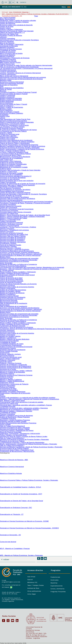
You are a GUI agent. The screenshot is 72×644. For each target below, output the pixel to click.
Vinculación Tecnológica (8, 205)
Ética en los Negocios (7, 43)
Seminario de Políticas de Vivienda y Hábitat (15, 429)
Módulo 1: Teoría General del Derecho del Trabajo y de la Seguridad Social (25, 215)
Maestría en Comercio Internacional (12, 467)
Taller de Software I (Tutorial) (10, 112)
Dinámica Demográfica (8, 386)
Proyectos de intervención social (11, 357)
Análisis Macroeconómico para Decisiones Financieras (18, 423)
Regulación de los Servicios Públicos (12, 441)
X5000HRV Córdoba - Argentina (36, 637)
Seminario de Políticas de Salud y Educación (15, 428)
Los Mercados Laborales (8, 136)
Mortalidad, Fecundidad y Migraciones (13, 392)
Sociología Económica (7, 285)
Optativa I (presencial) (7, 97)
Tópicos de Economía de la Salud (11, 278)
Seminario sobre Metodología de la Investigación (16, 140)
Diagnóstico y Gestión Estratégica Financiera (15, 420)
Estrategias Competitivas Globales (11, 187)
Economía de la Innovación (9, 211)
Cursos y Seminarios (57, 589)
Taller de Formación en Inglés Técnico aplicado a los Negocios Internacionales (26, 65)
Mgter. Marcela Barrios (8, 19)
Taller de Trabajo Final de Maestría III (12, 426)
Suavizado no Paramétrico (9, 85)
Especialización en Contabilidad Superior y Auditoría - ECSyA (20, 487)
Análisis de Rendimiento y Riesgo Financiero (15, 417)
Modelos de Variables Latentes (10, 291)
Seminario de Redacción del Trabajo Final (14, 235)
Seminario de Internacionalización (11, 200)
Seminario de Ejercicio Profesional (11, 223)
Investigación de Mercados (9, 46)
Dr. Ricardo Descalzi (7, 270)
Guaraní (30, 580)
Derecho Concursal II (7, 229)
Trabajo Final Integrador (8, 182)
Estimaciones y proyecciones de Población (14, 384)
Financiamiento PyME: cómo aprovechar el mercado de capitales (22, 402)
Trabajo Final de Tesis (7, 64)
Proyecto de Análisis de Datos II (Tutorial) (14, 94)
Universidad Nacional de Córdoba (34, 628)
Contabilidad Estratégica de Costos (12, 344)
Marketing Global (6, 80)
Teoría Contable (5, 425)
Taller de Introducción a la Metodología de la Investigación (19, 67)
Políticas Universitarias (8, 288)
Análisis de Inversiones (8, 52)
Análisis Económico (7, 276)
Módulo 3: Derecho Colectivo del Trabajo (14, 218)
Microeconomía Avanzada (9, 300)
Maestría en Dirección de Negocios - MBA (14, 460)
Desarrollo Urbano (6, 362)
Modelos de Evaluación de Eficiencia (12, 293)
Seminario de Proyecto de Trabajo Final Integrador (17, 31)
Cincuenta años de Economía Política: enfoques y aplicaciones (21, 254)
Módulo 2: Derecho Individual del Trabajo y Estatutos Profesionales (22, 217)
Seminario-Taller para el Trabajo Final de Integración (17, 185)
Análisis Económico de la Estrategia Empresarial (16, 347)
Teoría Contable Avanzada (9, 351)
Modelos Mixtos (5, 257)
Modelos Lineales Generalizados (11, 100)
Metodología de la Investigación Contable (14, 167)
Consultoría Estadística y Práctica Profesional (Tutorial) (18, 92)
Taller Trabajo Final (6, 160)
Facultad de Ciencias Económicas (33, 631)
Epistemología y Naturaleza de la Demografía (15, 393)
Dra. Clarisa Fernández (8, 18)
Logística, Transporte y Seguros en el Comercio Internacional (20, 73)
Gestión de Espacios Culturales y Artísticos (14, 22)
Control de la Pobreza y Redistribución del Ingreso (17, 431)
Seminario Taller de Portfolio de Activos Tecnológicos (18, 199)
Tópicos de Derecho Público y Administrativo (15, 143)
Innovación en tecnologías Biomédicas (13, 178)
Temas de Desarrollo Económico (11, 282)
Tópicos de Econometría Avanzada (12, 281)
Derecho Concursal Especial (9, 226)
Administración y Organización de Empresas (15, 58)
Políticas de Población (7, 387)
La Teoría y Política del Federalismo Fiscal (14, 152)
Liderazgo (3, 37)
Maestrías (54, 583)
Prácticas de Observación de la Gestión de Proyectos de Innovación (23, 184)
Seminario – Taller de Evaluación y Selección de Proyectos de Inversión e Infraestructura (29, 399)
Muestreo (3, 91)
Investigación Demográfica (9, 390)
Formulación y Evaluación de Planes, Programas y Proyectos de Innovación (25, 203)
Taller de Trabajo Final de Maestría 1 (12, 445)
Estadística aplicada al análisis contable (13, 422)
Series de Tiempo (6, 89)
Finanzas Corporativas (7, 38)
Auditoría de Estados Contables (11, 166)
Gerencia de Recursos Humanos (11, 49)
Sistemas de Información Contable (11, 173)
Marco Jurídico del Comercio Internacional (14, 76)
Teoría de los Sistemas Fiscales (11, 245)
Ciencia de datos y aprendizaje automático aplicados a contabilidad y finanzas (26, 405)
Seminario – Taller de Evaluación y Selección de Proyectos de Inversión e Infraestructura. (30, 269)
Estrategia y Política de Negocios (11, 35)
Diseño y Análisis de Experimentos (11, 107)
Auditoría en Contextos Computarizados (13, 164)
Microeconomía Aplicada (8, 61)
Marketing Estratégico (7, 47)
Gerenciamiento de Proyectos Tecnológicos (14, 197)
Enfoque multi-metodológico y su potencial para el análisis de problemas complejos (28, 398)
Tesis (2, 86)
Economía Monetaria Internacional (11, 299)
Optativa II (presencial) (8, 95)
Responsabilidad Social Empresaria (12, 191)
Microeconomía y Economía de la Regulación (15, 157)
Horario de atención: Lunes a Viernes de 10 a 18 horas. (11, 593)
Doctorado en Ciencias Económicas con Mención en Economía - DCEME (24, 521)
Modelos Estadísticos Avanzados (11, 98)
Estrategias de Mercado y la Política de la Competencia (18, 264)
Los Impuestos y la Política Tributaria (12, 127)
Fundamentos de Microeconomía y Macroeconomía (17, 451)
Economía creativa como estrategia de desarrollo (16, 25)
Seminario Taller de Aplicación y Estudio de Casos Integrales (20, 170)
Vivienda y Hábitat (6, 133)
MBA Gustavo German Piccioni (10, 62)
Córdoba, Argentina (8, 601)
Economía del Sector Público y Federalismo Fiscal (17, 450)
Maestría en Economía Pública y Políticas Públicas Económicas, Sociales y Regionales (29, 480)
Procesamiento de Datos (8, 389)
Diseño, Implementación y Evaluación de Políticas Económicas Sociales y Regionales (28, 444)
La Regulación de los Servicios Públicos (13, 131)
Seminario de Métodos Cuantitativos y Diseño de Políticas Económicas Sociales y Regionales (31, 447)
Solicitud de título (33, 588)
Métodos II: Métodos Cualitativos (11, 380)
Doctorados (55, 580)
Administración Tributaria (8, 246)
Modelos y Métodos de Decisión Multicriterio (15, 339)
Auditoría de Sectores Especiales (11, 163)
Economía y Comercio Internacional (12, 82)
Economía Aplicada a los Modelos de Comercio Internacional (20, 255)
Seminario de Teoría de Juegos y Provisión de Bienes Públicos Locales (24, 437)
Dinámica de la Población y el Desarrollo (13, 365)
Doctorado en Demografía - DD (10, 535)
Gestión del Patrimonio (8, 24)
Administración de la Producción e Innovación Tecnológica (19, 40)
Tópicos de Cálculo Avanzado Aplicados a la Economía (18, 284)
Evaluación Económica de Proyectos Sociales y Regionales (20, 148)
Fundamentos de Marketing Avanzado (13, 326)
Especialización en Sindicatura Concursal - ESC (16, 508)
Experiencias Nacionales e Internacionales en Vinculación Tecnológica (23, 194)
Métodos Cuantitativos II (8, 338)
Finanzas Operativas (7, 41)
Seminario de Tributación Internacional (13, 242)
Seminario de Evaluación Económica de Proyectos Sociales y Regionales (24, 440)
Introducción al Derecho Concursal (11, 233)
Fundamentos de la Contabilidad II (11, 158)
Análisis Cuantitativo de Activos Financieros (14, 273)
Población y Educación (8, 360)
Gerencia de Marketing (8, 55)
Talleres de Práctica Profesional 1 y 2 (12, 32)
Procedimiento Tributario (8, 243)
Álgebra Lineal (5, 116)
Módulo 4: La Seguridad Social (10, 220)
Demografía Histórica (7, 374)
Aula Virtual (31, 577)
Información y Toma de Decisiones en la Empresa (16, 327)
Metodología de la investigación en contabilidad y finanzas (19, 410)
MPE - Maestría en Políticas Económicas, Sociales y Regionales (21, 555)
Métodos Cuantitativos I (8, 294)
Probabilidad (4, 115)
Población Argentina (7, 377)
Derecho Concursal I (7, 232)
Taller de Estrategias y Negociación (12, 44)
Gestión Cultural (5, 28)
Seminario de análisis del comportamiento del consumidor (19, 258)
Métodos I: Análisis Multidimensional (12, 381)
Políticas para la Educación (9, 137)
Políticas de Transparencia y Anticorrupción (14, 125)
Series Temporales (6, 263)
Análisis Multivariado (7, 101)
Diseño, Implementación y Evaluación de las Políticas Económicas (22, 149)
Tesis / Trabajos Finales (36, 585)
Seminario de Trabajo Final (9, 214)
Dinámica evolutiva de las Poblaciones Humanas (16, 375)
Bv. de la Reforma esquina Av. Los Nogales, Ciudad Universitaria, (13, 599)
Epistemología (5, 305)
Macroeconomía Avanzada (9, 302)
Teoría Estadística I (6, 110)
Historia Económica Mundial (9, 296)
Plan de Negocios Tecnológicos (10, 188)
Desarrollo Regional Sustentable (11, 432)
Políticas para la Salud (7, 139)
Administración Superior (8, 348)
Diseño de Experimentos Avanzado (12, 83)
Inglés (2, 395)
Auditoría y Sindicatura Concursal (11, 224)
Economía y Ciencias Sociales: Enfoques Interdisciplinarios (20, 252)
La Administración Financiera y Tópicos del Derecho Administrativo (22, 443)
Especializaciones (57, 586)
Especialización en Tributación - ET (12, 514)
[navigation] (66, 7)
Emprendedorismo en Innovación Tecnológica (15, 190)
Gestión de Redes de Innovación (11, 196)
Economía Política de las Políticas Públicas (14, 448)
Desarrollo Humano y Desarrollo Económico (15, 249)
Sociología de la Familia (8, 369)
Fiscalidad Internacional (8, 70)
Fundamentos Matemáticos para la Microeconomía (17, 251)
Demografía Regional (7, 356)
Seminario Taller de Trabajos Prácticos (13, 236)
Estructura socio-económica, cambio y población (16, 371)
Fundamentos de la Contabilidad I (11, 175)
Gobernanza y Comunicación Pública (12, 124)
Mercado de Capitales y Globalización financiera (16, 411)
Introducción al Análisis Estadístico (11, 113)
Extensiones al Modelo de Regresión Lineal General (17, 275)
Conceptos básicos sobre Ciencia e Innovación (16, 212)
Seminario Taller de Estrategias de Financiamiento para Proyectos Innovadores (26, 202)
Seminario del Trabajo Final (9, 34)
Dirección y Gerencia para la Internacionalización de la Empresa (21, 79)
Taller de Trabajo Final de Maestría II (12, 438)
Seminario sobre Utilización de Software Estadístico (17, 142)
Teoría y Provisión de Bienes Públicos (13, 151)
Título (36, 16)
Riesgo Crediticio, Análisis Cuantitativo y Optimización (18, 272)
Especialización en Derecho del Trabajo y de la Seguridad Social (21, 501)
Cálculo (2, 118)
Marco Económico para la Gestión (11, 53)
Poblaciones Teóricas (7, 383)
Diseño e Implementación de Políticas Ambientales (17, 122)
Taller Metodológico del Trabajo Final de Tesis (15, 119)
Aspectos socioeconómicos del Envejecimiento (16, 366)
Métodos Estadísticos (7, 56)
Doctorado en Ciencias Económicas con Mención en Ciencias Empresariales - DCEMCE (29, 528)
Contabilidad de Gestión (8, 50)
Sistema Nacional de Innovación (11, 206)
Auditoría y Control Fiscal (8, 172)
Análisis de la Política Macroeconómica (13, 290)
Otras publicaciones (34, 591)
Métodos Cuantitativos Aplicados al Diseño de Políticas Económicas (23, 146)
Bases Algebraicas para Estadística (12, 88)
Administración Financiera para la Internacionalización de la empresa (23, 77)
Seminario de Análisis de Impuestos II (13, 239)
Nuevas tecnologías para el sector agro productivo (17, 181)
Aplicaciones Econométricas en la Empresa (14, 261)
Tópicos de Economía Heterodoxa (11, 279)
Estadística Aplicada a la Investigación (13, 297)
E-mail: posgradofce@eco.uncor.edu (11, 581)
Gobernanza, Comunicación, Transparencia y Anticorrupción (20, 434)
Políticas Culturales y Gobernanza (11, 30)
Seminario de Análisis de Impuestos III (13, 238)
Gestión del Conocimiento (9, 208)
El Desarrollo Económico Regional (11, 128)
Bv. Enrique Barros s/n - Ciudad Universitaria (36, 636)
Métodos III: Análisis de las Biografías (12, 372)
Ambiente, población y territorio (10, 354)
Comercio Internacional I (8, 74)
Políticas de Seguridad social (10, 134)
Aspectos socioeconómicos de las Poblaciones (16, 368)
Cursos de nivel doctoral (8, 542)
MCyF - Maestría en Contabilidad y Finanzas (15, 549)
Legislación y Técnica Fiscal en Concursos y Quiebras (18, 227)
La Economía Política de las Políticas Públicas (15, 154)
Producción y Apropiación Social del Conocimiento (17, 209)
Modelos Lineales (6, 109)
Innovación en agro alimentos (10, 179)
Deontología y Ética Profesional (10, 161)
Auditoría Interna (6, 169)
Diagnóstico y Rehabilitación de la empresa (14, 230)
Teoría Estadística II (7, 103)
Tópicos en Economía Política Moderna (13, 266)
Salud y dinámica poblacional (10, 359)
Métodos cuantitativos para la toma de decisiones (16, 416)
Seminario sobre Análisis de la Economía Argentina (17, 287)
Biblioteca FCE (32, 582)
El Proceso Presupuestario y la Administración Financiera (19, 145)
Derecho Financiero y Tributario (10, 248)
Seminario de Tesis (6, 378)
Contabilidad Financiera (8, 59)
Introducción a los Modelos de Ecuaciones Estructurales (19, 260)
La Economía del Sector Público (11, 155)
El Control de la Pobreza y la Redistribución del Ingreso (18, 130)
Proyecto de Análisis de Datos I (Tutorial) (14, 104)
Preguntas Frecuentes (58, 592)
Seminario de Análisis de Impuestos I (12, 240)
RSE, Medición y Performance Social (12, 401)
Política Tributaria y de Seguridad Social (13, 435)
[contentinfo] (36, 605)
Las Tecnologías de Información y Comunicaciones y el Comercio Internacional (26, 68)
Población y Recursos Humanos (11, 363)
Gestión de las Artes (7, 27)
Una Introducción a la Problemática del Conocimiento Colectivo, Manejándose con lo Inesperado (32, 267)
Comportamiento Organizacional (11, 345)
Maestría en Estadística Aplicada (11, 473)
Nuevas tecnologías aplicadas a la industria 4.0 (16, 176)
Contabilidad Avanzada (8, 407)
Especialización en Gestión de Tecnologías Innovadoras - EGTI (21, 494)
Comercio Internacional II (8, 71)
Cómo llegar (32, 594)
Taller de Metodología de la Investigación (14, 303)
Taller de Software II (7, 106)
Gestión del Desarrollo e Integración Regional (15, 193)
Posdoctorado (55, 577)
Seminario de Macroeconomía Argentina (13, 121)
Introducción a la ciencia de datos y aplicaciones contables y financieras (24, 408)
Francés (3, 396)
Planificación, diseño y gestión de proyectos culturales (18, 21)
